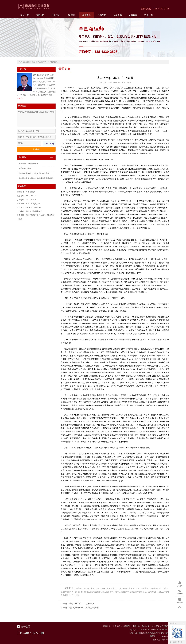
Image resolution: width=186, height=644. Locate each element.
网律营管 (166, 640)
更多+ (52, 157)
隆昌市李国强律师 (39, 62)
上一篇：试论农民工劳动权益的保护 (77, 604)
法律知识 (102, 15)
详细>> (20, 99)
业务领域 (56, 15)
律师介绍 (40, 15)
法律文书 (118, 15)
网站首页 (25, 15)
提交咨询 (36, 149)
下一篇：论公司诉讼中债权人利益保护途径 (80, 608)
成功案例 (71, 15)
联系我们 (149, 15)
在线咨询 (133, 15)
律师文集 (87, 15)
